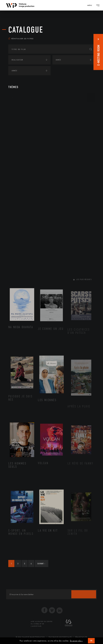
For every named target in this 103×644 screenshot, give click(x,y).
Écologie (16, 117)
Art (13, 97)
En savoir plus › (76, 641)
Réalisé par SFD (81, 637)
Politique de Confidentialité (60, 637)
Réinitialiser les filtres (21, 39)
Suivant (41, 564)
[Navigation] (91, 5)
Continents (17, 107)
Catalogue (26, 30)
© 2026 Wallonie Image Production (30, 637)
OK (91, 641)
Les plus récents (84, 279)
